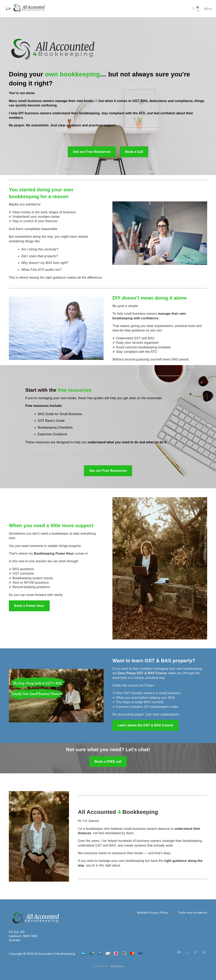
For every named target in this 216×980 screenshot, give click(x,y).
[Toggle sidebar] (8, 9)
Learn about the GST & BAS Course (146, 725)
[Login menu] (208, 9)
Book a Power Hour (29, 606)
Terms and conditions (192, 913)
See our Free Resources (92, 152)
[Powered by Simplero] (108, 966)
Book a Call (134, 152)
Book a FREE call (108, 762)
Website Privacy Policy (153, 913)
